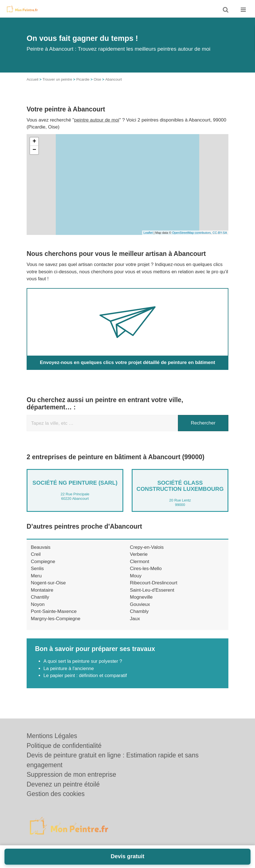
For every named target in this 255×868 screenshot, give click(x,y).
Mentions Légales (52, 736)
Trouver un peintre (57, 79)
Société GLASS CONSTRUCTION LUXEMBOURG (180, 486)
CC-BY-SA (220, 233)
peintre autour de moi (97, 120)
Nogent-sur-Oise (48, 583)
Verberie (139, 554)
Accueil (33, 79)
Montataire (42, 590)
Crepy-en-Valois (147, 547)
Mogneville (141, 597)
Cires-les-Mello (146, 569)
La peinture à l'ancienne (69, 669)
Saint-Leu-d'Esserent (152, 590)
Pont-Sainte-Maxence (54, 611)
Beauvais (41, 547)
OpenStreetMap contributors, (192, 233)
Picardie (83, 79)
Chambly (139, 611)
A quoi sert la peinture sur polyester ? (83, 661)
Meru (36, 576)
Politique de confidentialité (64, 746)
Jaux (135, 619)
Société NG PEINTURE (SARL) (75, 483)
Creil (36, 554)
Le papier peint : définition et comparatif (85, 676)
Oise (97, 79)
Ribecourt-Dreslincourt (154, 583)
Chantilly (40, 597)
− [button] (34, 150)
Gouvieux (140, 604)
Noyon (38, 604)
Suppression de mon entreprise (71, 774)
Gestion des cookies (56, 794)
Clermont (140, 562)
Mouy (136, 576)
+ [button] (34, 142)
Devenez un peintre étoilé (63, 784)
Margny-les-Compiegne (56, 619)
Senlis (37, 569)
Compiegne (43, 562)
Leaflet (148, 233)
